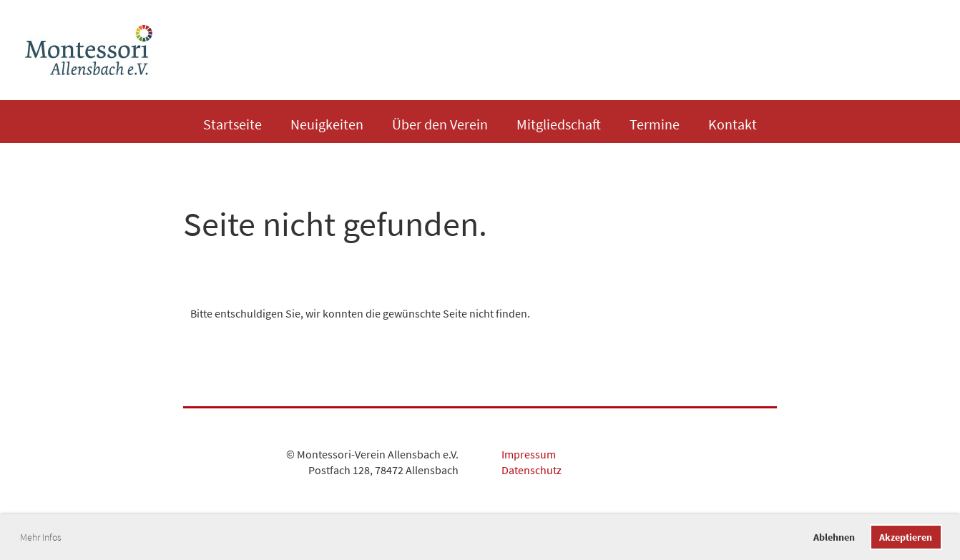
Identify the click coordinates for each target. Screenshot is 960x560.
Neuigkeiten (327, 124)
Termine (655, 124)
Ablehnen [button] (834, 537)
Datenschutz (532, 470)
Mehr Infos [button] (41, 537)
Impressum (529, 454)
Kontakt (733, 124)
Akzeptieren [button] (906, 537)
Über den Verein (440, 124)
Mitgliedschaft (559, 124)
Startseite (232, 124)
